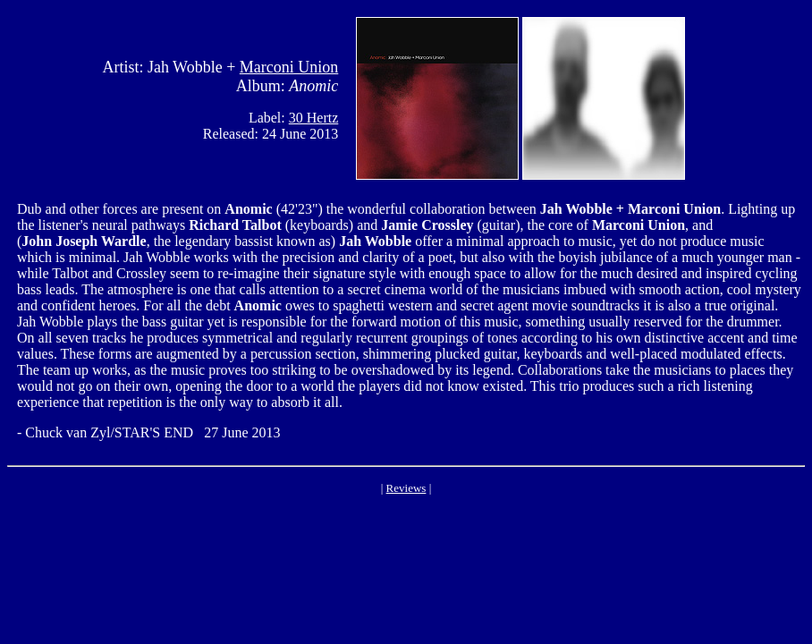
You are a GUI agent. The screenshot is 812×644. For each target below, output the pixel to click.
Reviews (406, 488)
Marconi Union (289, 67)
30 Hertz (314, 118)
